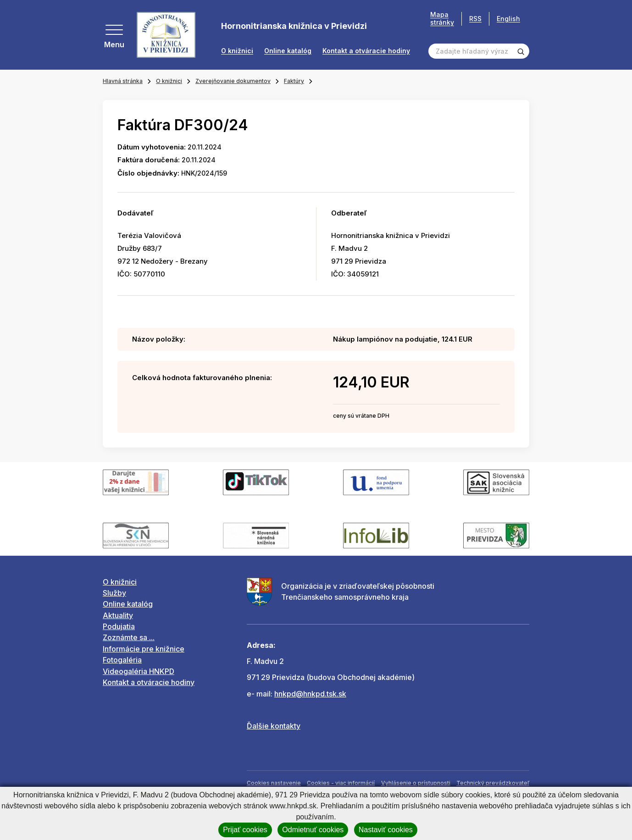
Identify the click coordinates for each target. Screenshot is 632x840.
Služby (114, 593)
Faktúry (294, 81)
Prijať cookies (245, 830)
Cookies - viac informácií (341, 783)
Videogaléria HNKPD (139, 671)
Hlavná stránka (123, 81)
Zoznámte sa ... (129, 637)
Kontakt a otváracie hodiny (366, 51)
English (508, 19)
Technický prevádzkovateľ (493, 783)
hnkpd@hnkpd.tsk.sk (310, 694)
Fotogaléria (122, 660)
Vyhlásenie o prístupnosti (416, 783)
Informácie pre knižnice (144, 649)
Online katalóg (288, 51)
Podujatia (119, 626)
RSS (475, 19)
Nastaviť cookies (386, 830)
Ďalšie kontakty (274, 726)
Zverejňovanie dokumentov (233, 81)
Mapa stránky (442, 19)
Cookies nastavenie (274, 783)
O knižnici (237, 51)
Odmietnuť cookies (313, 830)
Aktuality (118, 615)
